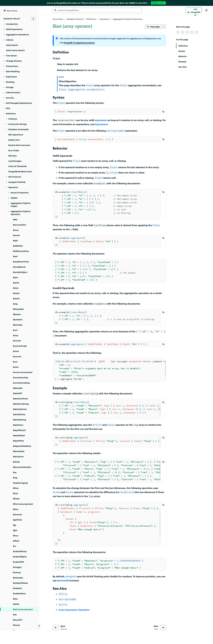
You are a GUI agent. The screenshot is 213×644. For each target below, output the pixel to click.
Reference (91, 19)
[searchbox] (97, 10)
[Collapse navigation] (39, 625)
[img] (178, 32)
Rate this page (183, 27)
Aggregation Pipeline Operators (128, 19)
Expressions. (102, 124)
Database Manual (75, 19)
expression (101, 120)
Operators (104, 19)
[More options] (164, 27)
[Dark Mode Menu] (206, 10)
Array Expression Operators (74, 610)
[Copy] (163, 112)
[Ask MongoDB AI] (194, 10)
